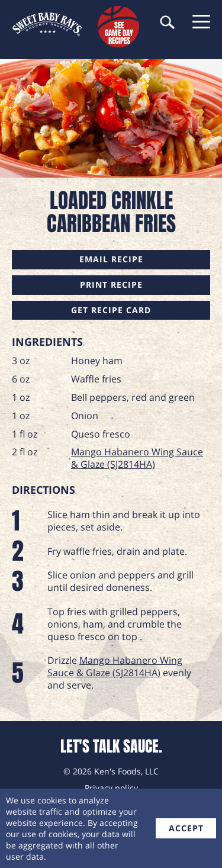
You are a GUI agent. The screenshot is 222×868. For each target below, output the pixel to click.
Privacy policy (111, 788)
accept (186, 828)
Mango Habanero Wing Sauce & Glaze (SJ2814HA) (137, 458)
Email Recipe (111, 259)
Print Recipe (111, 284)
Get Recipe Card (111, 310)
